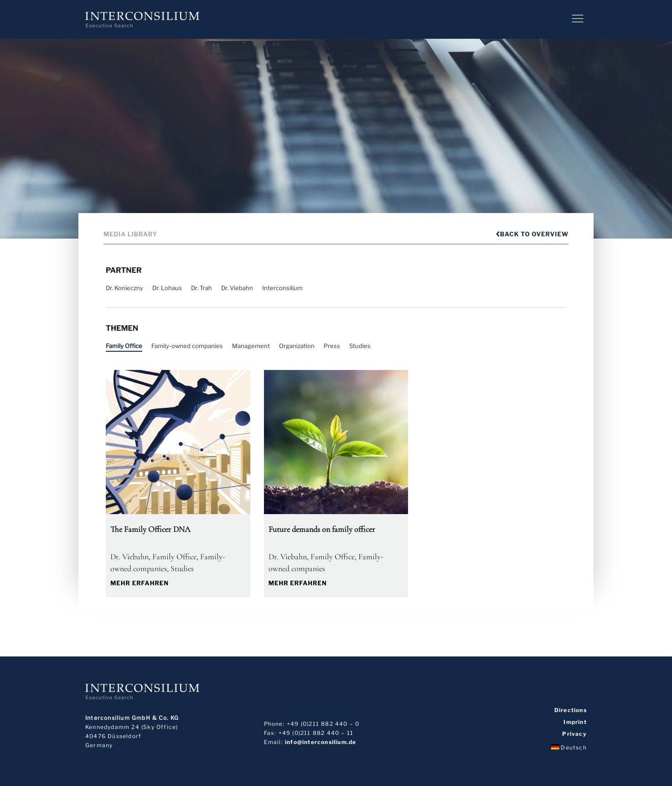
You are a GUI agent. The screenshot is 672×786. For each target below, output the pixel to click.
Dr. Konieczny (124, 288)
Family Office (124, 346)
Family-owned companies (187, 346)
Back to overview (532, 234)
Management (251, 346)
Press (332, 346)
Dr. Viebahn (237, 288)
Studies (360, 346)
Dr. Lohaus (167, 288)
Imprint (575, 722)
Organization (297, 346)
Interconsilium (282, 288)
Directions (571, 710)
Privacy (574, 734)
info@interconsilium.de (320, 742)
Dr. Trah (202, 288)
